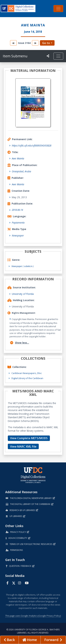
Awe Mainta (18, 158)
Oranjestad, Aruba (21, 171)
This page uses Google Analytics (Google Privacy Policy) (33, 616)
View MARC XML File (23, 447)
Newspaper (18, 235)
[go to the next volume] (35, 43)
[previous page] (9, 640)
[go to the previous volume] (13, 43)
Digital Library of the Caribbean (27, 378)
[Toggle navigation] (58, 9)
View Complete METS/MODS (29, 438)
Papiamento (18, 223)
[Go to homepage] (30, 640)
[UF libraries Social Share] (48, 56)
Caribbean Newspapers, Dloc (27, 373)
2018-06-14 (17, 210)
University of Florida (23, 294)
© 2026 (33, 631)
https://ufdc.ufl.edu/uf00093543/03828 (32, 145)
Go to (46, 43)
